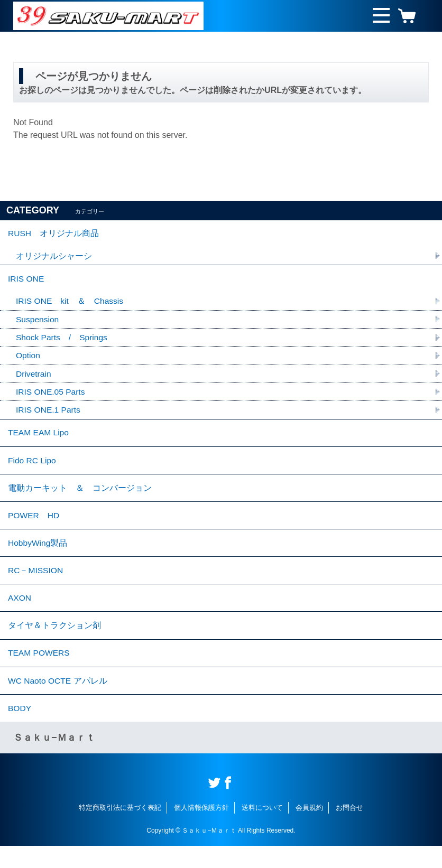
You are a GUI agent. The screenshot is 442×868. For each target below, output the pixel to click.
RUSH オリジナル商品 (54, 234)
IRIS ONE (26, 281)
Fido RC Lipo (33, 468)
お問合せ (349, 830)
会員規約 (309, 830)
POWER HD (34, 526)
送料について (262, 830)
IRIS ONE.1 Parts (49, 416)
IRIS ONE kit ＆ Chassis (71, 305)
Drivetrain (34, 379)
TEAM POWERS (40, 672)
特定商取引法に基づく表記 (120, 830)
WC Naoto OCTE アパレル (58, 701)
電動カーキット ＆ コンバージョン (80, 497)
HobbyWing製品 (38, 556)
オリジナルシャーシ (54, 258)
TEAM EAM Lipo (39, 439)
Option (28, 360)
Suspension (38, 323)
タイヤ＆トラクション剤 (54, 643)
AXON (20, 614)
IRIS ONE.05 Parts (51, 397)
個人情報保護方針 (201, 830)
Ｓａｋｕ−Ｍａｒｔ (54, 760)
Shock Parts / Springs (63, 342)
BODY (20, 730)
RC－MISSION (36, 585)
